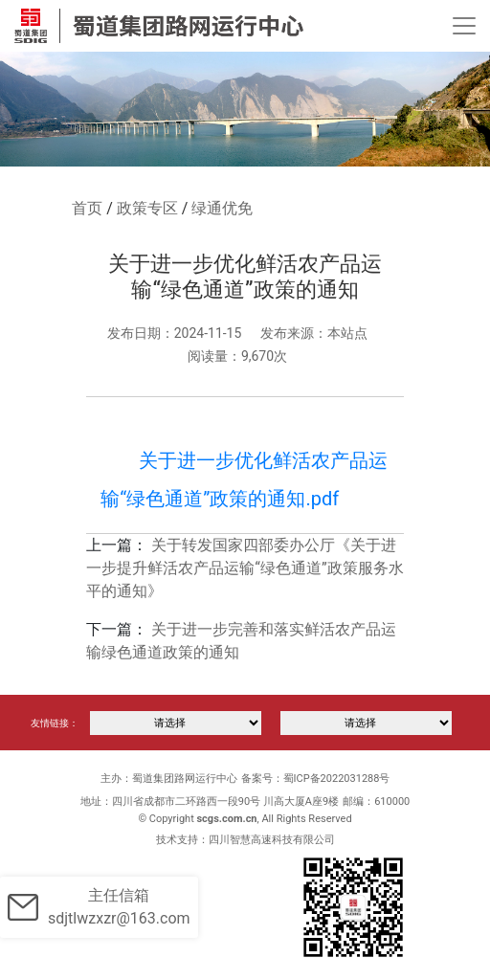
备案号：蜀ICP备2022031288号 (316, 779)
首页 (87, 208)
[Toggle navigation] (464, 26)
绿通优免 (222, 208)
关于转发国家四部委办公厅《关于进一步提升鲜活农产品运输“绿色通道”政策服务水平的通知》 (245, 568)
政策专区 (147, 208)
